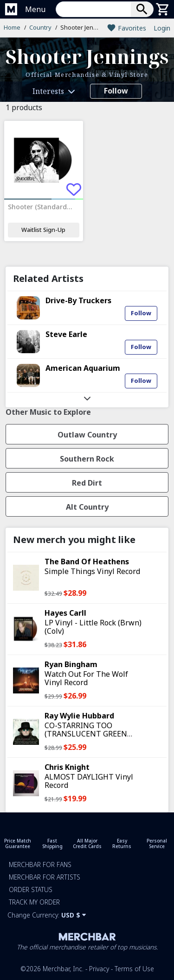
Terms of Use (134, 969)
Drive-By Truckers (78, 300)
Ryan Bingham (71, 664)
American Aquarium (83, 368)
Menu (35, 9)
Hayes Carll (65, 613)
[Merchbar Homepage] (11, 9)
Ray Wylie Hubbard (79, 716)
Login (162, 28)
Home (12, 27)
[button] (105, 9)
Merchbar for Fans (40, 865)
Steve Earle (66, 334)
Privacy (99, 969)
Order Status (31, 889)
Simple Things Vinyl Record (92, 571)
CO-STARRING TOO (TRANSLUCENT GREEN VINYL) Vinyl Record (86, 734)
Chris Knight (67, 767)
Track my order (34, 902)
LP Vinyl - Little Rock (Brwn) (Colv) (93, 627)
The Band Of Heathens (87, 562)
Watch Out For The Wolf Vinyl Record (86, 678)
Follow (116, 91)
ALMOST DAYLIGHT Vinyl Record (89, 781)
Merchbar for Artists (45, 877)
